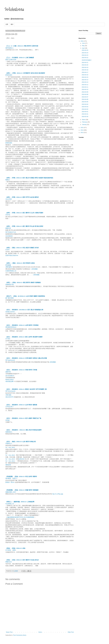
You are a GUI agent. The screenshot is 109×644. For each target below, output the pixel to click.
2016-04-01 (85, 112)
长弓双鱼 (8, 550)
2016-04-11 (85, 87)
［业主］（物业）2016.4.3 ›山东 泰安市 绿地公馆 (21, 442)
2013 (82, 133)
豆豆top (8, 215)
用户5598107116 (11, 232)
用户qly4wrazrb (10, 360)
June (84, 43)
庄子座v (8, 339)
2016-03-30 (85, 117)
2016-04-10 (85, 89)
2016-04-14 (85, 80)
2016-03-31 (85, 114)
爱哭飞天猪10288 (11, 60)
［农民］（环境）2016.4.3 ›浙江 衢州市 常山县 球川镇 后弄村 (24, 226)
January (84, 125)
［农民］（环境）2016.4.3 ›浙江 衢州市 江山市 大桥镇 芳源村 (24, 213)
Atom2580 (9, 199)
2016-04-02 (85, 109)
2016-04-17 (85, 72)
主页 (7, 24)
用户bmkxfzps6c (10, 391)
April (83, 48)
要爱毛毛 (8, 228)
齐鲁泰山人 (9, 443)
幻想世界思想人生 (11, 271)
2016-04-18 (85, 70)
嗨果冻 (7, 180)
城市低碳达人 (10, 48)
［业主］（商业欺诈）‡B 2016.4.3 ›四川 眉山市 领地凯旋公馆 (24, 310)
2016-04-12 (85, 85)
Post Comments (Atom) (20, 635)
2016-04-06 (85, 99)
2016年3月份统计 (87, 60)
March (84, 120)
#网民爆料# (9, 267)
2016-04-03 (85, 107)
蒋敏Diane (9, 562)
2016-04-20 (85, 65)
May (83, 46)
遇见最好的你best (11, 327)
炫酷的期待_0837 (11, 492)
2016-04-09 (85, 92)
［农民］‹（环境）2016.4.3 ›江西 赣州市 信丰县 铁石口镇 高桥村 (25, 73)
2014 (82, 130)
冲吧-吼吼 (8, 395)
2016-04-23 (85, 55)
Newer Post (9, 632)
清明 (14, 550)
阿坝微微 (8, 265)
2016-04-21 (85, 63)
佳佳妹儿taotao (10, 312)
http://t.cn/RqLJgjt (58, 494)
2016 (82, 41)
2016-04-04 (85, 104)
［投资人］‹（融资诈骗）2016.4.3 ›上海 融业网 (20, 502)
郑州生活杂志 (10, 380)
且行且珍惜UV (10, 376)
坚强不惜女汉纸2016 (12, 255)
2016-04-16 (85, 75)
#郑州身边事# (10, 381)
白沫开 (7, 250)
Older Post (71, 632)
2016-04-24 (85, 53)
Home (40, 632)
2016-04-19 (85, 67)
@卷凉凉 (22, 459)
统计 (12, 24)
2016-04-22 (85, 58)
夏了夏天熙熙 (10, 298)
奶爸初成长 (9, 75)
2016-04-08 (85, 94)
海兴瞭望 (8, 478)
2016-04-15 (85, 77)
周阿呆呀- (8, 465)
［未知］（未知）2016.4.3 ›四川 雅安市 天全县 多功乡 (22, 560)
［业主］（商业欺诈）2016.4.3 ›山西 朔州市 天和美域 (22, 325)
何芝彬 (7, 420)
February (85, 122)
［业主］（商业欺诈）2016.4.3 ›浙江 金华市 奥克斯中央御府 (24, 337)
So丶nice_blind (10, 447)
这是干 (15, 478)
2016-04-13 (85, 82)
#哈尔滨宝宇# (10, 397)
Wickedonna (14, 10)
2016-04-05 (85, 102)
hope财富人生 (10, 504)
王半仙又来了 (10, 407)
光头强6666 (9, 236)
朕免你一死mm (10, 482)
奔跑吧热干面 (10, 284)
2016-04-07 (85, 97)
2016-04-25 (85, 50)
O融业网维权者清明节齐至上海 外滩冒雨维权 (20, 517)
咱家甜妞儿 (9, 432)
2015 (82, 128)
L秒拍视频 (34, 269)
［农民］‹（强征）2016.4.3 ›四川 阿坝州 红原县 (20, 263)
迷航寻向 (8, 372)
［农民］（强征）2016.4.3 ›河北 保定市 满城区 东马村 (22, 248)
